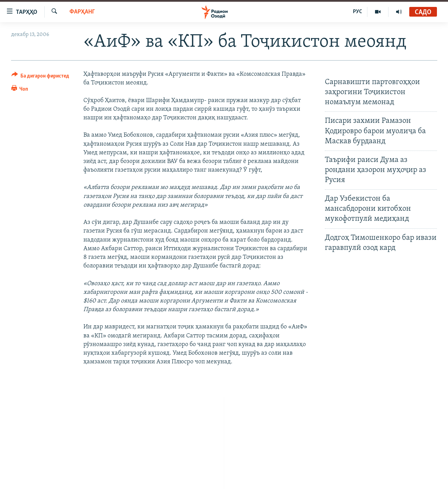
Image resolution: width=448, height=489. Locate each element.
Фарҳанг (82, 12)
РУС (358, 12)
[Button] (40, 77)
